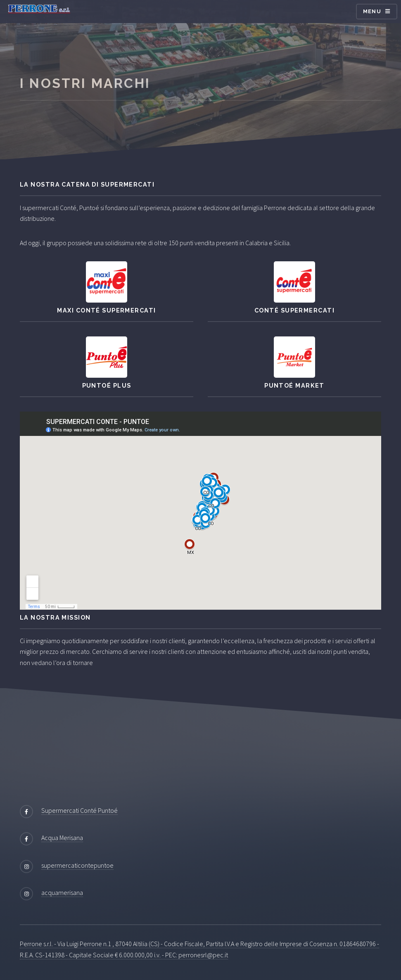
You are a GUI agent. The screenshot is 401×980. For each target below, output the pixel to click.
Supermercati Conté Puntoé (79, 810)
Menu (372, 11)
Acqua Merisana (62, 838)
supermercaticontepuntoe (77, 865)
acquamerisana (62, 892)
